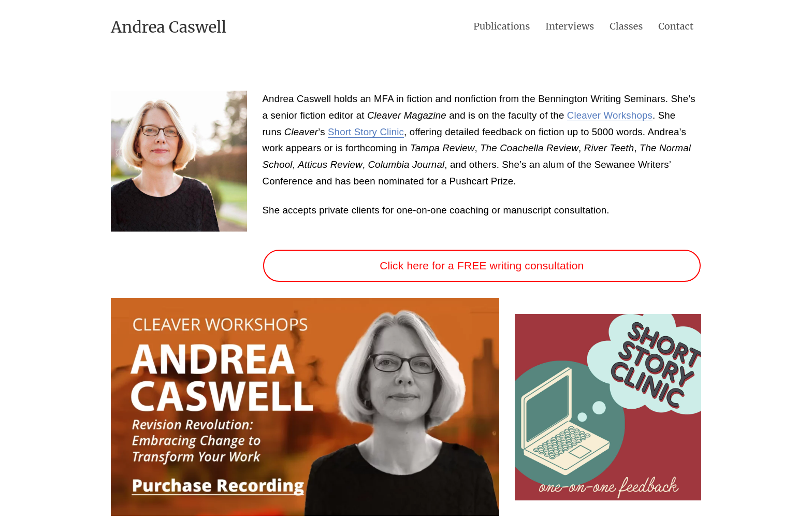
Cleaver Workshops (610, 115)
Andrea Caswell (169, 27)
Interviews (570, 26)
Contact (676, 26)
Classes (626, 26)
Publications (502, 26)
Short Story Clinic (366, 132)
